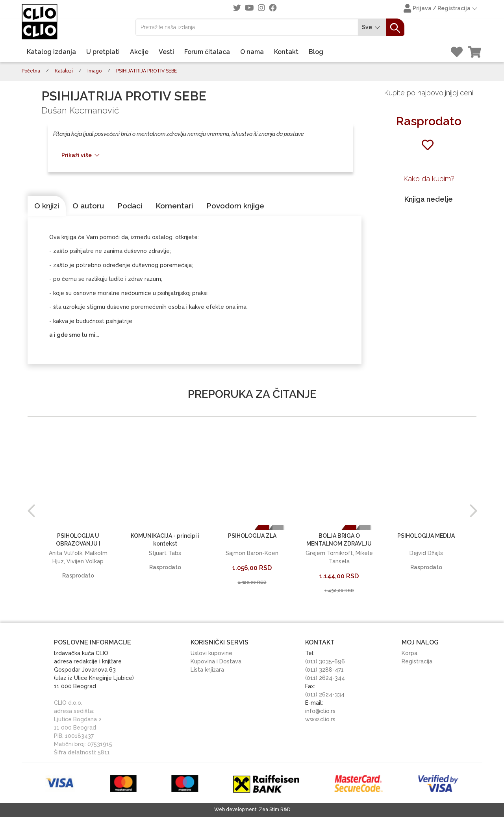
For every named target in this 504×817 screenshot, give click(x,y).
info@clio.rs (320, 711)
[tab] (47, 206)
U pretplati (103, 52)
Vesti (166, 52)
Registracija (417, 661)
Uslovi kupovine (211, 653)
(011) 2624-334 (325, 694)
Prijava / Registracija (441, 9)
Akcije (139, 52)
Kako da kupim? (429, 179)
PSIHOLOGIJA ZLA (252, 536)
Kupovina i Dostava (216, 661)
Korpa (409, 653)
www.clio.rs (320, 719)
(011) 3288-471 (324, 670)
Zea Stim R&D (274, 810)
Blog (316, 52)
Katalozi (64, 71)
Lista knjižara (207, 670)
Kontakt (286, 52)
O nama (252, 52)
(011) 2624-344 (325, 678)
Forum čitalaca (207, 52)
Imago (94, 71)
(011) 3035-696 (325, 661)
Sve (372, 27)
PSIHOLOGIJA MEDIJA (426, 536)
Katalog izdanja (51, 52)
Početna (31, 71)
